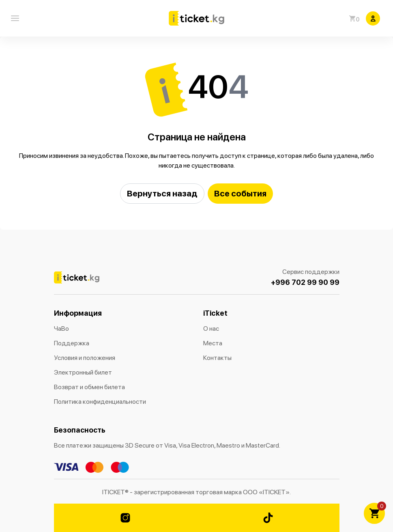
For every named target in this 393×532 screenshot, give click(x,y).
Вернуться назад (162, 193)
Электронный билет (83, 372)
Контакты (217, 358)
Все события (240, 193)
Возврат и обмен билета (89, 387)
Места (213, 343)
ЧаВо (61, 328)
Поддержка (72, 343)
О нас (211, 328)
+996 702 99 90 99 (305, 282)
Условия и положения (85, 358)
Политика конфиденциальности (100, 402)
